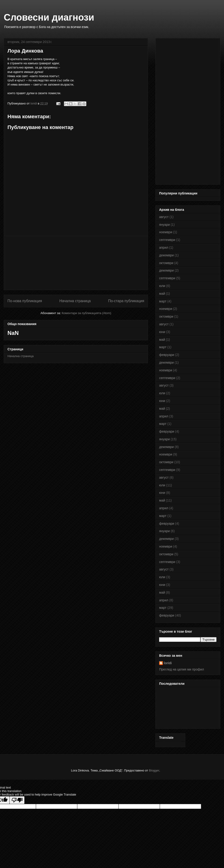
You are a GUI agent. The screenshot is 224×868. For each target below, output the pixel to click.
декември (166, 255)
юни (162, 332)
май (162, 294)
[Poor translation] (17, 800)
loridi (168, 663)
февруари (167, 355)
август (164, 217)
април (164, 247)
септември (167, 240)
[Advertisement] (76, 263)
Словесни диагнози (49, 17)
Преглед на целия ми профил (182, 669)
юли (162, 286)
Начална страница (75, 301)
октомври (166, 263)
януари (164, 225)
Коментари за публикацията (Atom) (87, 313)
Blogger (154, 770)
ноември (166, 232)
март (163, 301)
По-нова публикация (25, 301)
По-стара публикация (126, 301)
